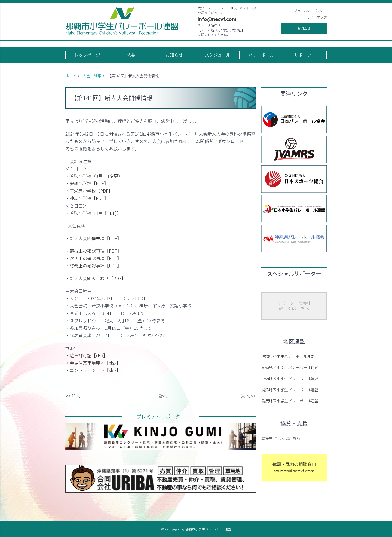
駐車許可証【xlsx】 (89, 355)
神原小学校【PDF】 (89, 198)
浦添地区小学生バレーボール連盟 (290, 390)
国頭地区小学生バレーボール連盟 (290, 367)
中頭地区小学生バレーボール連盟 (290, 379)
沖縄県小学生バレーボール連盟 (288, 356)
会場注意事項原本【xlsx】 (95, 363)
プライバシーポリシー (310, 10)
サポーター (305, 55)
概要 (131, 55)
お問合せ (304, 28)
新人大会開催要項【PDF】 (96, 238)
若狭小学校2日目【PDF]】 (95, 213)
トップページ (87, 55)
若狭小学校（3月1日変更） (96, 176)
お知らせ (174, 55)
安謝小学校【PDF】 (89, 183)
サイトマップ (317, 17)
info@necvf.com (217, 19)
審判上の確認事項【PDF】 (96, 258)
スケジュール (218, 55)
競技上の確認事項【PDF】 (96, 251)
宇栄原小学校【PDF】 (91, 191)
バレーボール (261, 55)
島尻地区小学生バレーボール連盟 (290, 401)
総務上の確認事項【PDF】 (96, 266)
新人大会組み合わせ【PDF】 (98, 278)
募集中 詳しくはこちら (281, 438)
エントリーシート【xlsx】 (95, 370)
